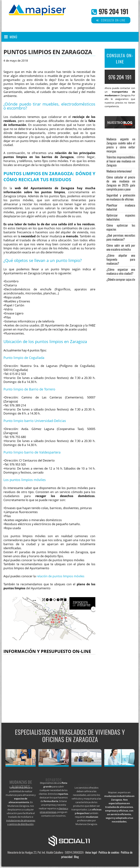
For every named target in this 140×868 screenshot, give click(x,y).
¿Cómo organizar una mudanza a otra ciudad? (121, 271)
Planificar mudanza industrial (121, 207)
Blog (76, 857)
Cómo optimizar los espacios (121, 227)
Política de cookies (109, 852)
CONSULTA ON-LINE (120, 59)
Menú (13, 37)
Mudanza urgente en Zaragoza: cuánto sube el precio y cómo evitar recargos (121, 145)
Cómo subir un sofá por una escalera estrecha (121, 247)
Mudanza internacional (119, 171)
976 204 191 (113, 11)
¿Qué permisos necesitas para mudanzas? (121, 237)
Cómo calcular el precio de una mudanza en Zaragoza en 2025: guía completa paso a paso (121, 183)
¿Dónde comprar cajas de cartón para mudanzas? (121, 281)
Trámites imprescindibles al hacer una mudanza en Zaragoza (121, 161)
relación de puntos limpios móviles (60, 576)
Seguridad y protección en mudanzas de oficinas (121, 197)
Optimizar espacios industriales (121, 217)
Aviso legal (91, 852)
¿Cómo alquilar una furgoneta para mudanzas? (121, 259)
